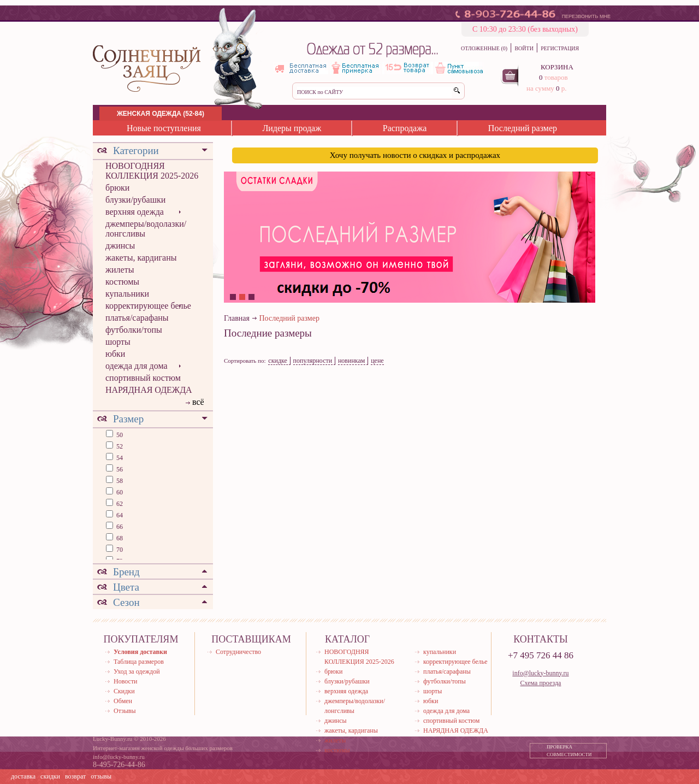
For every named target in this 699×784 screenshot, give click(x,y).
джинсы (120, 246)
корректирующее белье (148, 306)
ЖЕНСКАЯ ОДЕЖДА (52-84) (161, 114)
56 (119, 469)
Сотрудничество (238, 652)
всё (198, 402)
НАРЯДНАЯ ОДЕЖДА (149, 390)
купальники (127, 294)
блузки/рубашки (135, 200)
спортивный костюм (143, 378)
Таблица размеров (139, 662)
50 (119, 435)
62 (119, 504)
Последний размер (523, 128)
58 (119, 481)
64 (119, 515)
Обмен (123, 701)
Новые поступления (164, 128)
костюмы (122, 282)
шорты (118, 342)
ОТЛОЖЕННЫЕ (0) (484, 48)
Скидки (124, 691)
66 (119, 527)
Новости (126, 681)
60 (119, 492)
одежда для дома (137, 366)
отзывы (101, 776)
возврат (75, 776)
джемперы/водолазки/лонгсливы (146, 229)
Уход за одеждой (137, 671)
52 (119, 446)
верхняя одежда (135, 212)
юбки (115, 354)
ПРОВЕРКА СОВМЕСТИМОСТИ (569, 751)
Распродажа (405, 128)
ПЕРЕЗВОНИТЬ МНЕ (586, 16)
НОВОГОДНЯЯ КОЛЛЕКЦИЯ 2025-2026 (152, 171)
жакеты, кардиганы (141, 258)
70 (119, 550)
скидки (50, 776)
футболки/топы (134, 330)
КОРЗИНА (557, 67)
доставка (23, 776)
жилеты (120, 270)
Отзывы (125, 711)
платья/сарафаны (137, 318)
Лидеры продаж (292, 128)
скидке (278, 361)
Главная (237, 318)
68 (119, 538)
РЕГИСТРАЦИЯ (560, 48)
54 (119, 458)
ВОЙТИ (524, 48)
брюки (117, 188)
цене (377, 361)
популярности (313, 361)
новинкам (352, 361)
